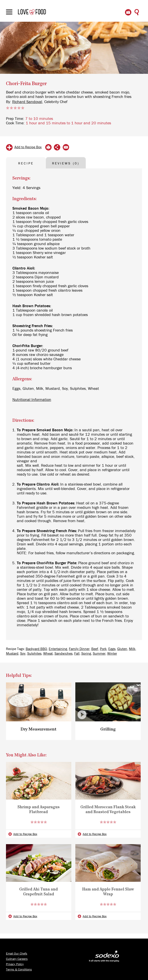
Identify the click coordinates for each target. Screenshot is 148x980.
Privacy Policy (15, 964)
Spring (86, 654)
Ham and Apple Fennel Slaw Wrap (108, 892)
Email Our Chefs (17, 954)
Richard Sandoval (27, 102)
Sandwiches (63, 654)
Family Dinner (79, 649)
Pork (103, 649)
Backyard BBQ (36, 649)
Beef (95, 649)
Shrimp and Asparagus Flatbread (39, 810)
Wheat (48, 654)
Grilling (108, 729)
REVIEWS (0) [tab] (66, 163)
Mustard (12, 654)
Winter (112, 654)
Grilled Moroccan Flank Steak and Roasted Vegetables (108, 810)
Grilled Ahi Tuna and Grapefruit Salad (39, 892)
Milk (132, 649)
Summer (99, 654)
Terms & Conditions (19, 970)
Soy (23, 654)
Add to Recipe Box (28, 147)
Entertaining (58, 649)
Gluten (122, 649)
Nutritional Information (32, 400)
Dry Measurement (39, 729)
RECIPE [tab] (26, 163)
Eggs (112, 649)
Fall (77, 654)
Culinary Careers (17, 959)
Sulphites (34, 654)
